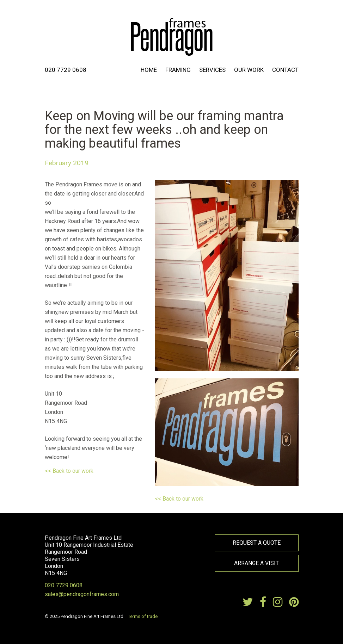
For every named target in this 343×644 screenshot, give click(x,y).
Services (212, 70)
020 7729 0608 (66, 70)
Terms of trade (143, 616)
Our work (249, 70)
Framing (178, 70)
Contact (285, 70)
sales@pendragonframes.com (82, 594)
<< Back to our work (69, 471)
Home (149, 70)
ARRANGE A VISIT (256, 563)
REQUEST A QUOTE (257, 543)
